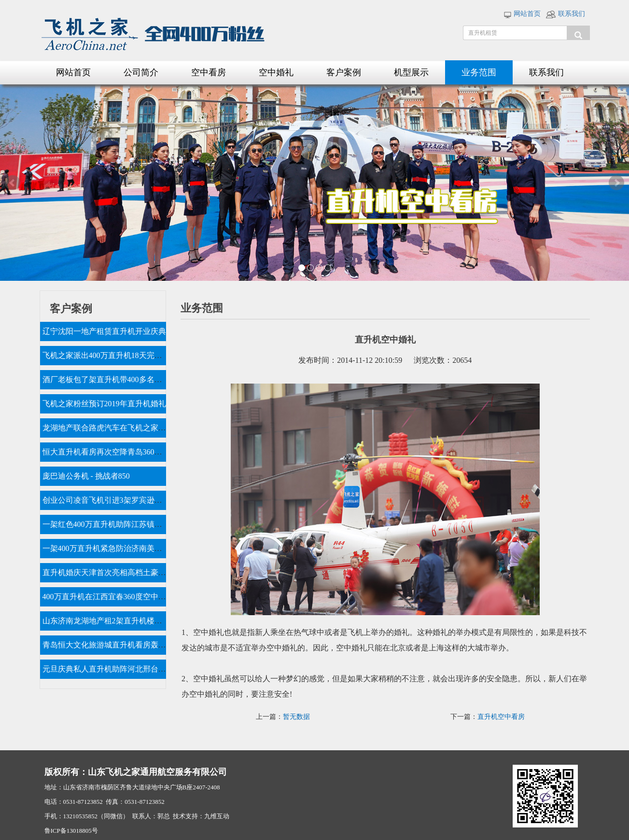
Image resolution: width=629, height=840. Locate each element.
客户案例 (344, 72)
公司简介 (141, 72)
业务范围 (479, 72)
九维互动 (217, 816)
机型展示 (411, 72)
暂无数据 (296, 717)
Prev (13, 183)
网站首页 (522, 14)
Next (616, 183)
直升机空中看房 (501, 717)
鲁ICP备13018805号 (71, 831)
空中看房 (209, 72)
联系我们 (565, 14)
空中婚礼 (276, 72)
